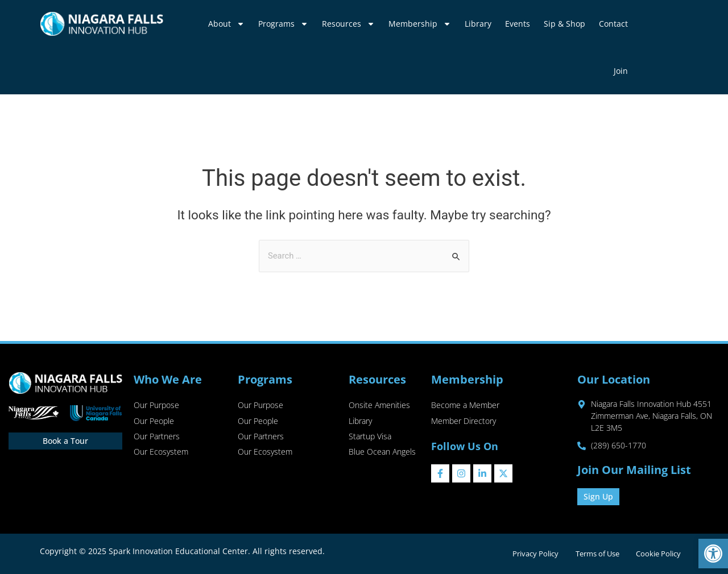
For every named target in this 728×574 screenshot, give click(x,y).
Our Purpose (156, 405)
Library (478, 24)
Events (518, 24)
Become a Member (465, 405)
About (226, 24)
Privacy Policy (532, 554)
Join (621, 71)
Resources (348, 24)
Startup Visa (370, 437)
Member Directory (464, 421)
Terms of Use (595, 554)
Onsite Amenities (379, 405)
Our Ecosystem (161, 453)
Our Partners (157, 437)
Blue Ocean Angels (382, 453)
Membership (420, 24)
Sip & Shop (564, 24)
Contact (613, 24)
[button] (713, 554)
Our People (154, 421)
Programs (283, 24)
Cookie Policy (658, 554)
